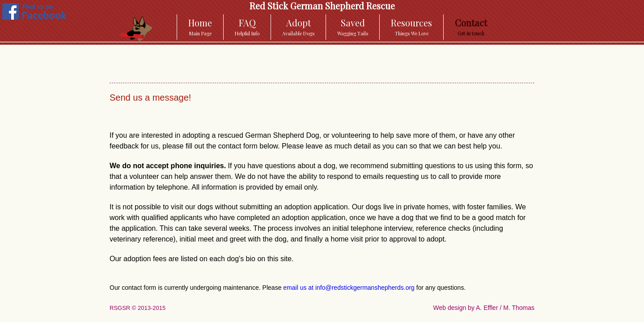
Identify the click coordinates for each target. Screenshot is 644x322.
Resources (411, 27)
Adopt (298, 27)
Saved (353, 27)
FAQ (247, 27)
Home (200, 27)
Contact (471, 27)
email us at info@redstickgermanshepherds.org (349, 288)
